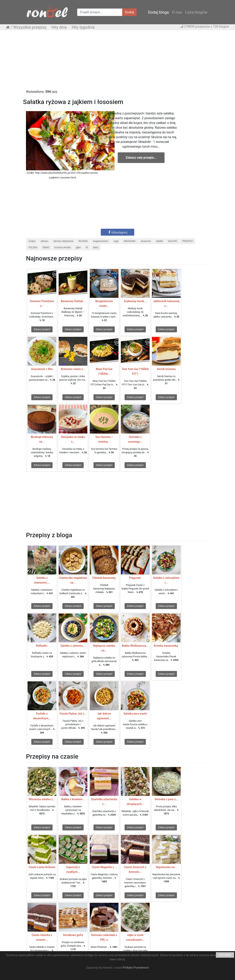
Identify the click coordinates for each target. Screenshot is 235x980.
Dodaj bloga (158, 12)
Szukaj (129, 12)
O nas (177, 12)
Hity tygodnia (83, 27)
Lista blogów (196, 12)
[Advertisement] (117, 62)
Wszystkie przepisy (30, 27)
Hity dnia (59, 27)
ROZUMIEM (225, 955)
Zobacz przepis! (42, 329)
